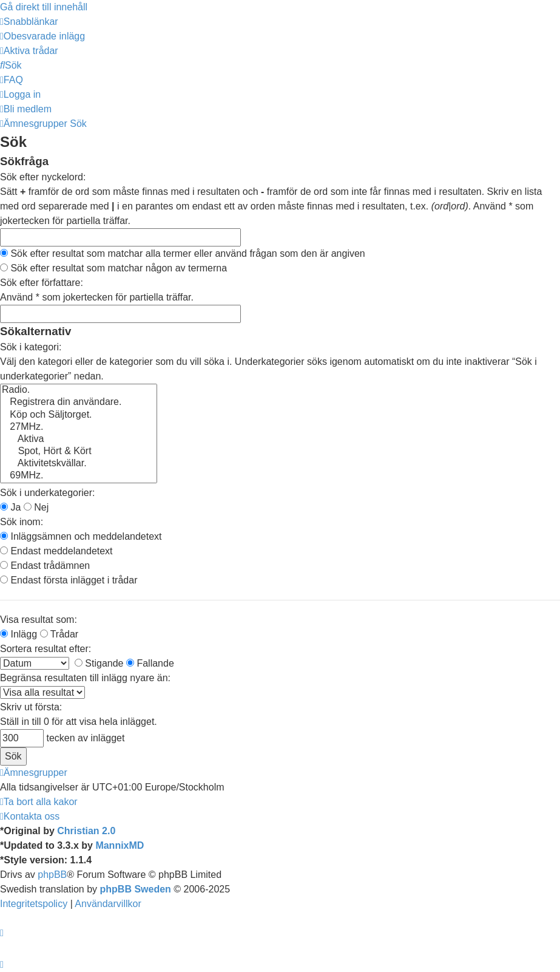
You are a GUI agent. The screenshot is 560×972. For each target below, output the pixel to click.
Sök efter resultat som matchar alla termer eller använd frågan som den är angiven (183, 253)
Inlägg (19, 634)
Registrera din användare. (79, 403)
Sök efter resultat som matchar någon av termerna (113, 268)
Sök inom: (22, 522)
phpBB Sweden (136, 889)
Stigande (99, 663)
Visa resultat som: (39, 620)
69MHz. (79, 476)
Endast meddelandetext (56, 551)
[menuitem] (42, 36)
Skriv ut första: (31, 707)
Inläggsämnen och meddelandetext (81, 536)
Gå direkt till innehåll (44, 7)
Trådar (59, 634)
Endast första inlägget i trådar (69, 580)
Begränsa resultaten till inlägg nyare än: (85, 678)
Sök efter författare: (42, 283)
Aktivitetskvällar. (79, 464)
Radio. (79, 390)
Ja (10, 507)
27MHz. (79, 427)
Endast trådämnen (45, 566)
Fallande (150, 663)
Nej (36, 507)
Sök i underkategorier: (48, 493)
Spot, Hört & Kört (79, 452)
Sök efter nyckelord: (43, 177)
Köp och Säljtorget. (79, 415)
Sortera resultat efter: (46, 649)
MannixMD (120, 845)
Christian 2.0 (86, 831)
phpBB (52, 875)
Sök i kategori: (31, 347)
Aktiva (79, 440)
